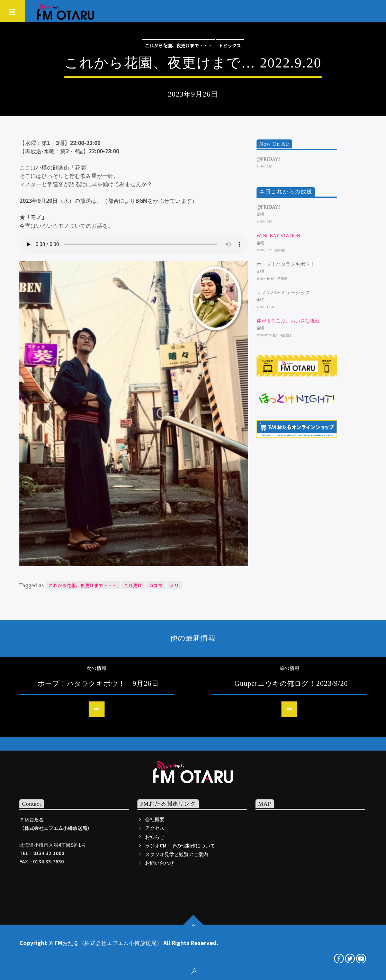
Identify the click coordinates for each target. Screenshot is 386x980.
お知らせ (155, 837)
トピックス (230, 46)
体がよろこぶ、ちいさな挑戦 (288, 321)
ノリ (174, 585)
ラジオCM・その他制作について (180, 845)
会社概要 (155, 819)
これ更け (133, 585)
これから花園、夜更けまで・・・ (178, 46)
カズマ (156, 585)
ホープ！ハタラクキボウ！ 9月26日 (98, 683)
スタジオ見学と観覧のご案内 (177, 854)
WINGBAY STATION (279, 236)
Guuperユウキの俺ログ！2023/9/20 (291, 683)
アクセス (155, 828)
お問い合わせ (160, 863)
